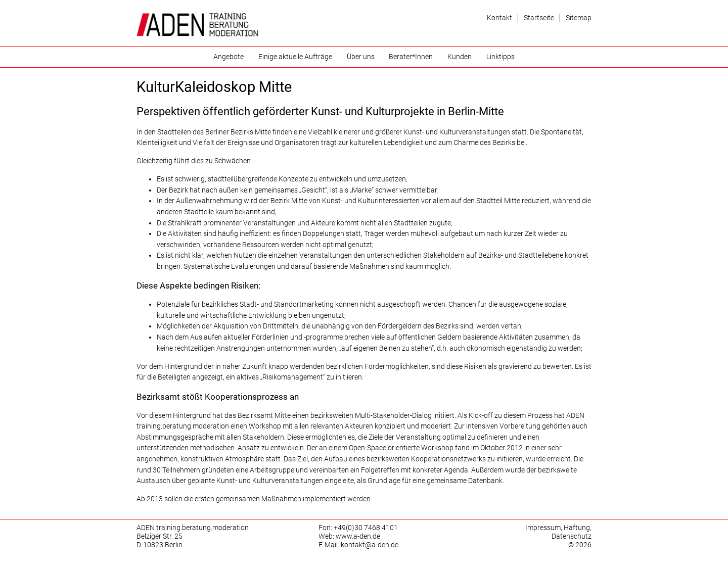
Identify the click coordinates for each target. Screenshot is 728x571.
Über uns (361, 57)
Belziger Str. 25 (160, 536)
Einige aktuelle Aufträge (295, 57)
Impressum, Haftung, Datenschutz (558, 532)
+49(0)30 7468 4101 (366, 528)
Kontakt (499, 18)
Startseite (539, 18)
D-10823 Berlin (160, 545)
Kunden (460, 57)
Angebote (229, 57)
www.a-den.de (358, 536)
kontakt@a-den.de (370, 545)
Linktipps (500, 57)
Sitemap (579, 18)
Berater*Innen (411, 57)
